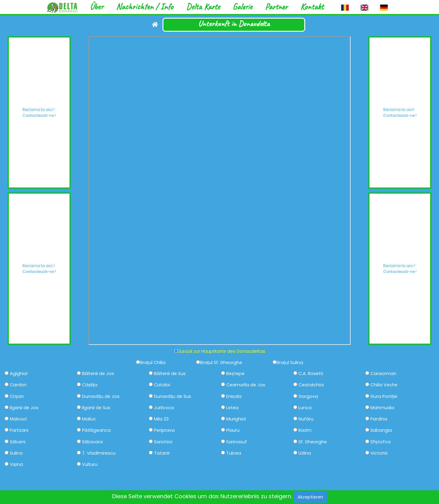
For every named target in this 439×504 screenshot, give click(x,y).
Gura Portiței (384, 397)
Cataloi (162, 385)
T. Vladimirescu (99, 453)
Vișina (16, 465)
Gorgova (308, 397)
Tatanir (162, 453)
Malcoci (18, 419)
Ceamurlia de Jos (246, 385)
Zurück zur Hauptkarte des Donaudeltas (222, 351)
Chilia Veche (384, 385)
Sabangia (381, 430)
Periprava (164, 430)
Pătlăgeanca (96, 430)
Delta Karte (203, 7)
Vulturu (90, 465)
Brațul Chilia (153, 363)
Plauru (233, 430)
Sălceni (18, 442)
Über (97, 7)
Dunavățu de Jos (101, 397)
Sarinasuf (237, 442)
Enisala (234, 397)
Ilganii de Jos (24, 408)
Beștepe (235, 374)
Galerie (242, 7)
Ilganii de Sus (96, 408)
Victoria (379, 453)
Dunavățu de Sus (173, 397)
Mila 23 (161, 419)
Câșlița (90, 385)
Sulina (16, 453)
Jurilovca (164, 408)
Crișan (17, 397)
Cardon (18, 385)
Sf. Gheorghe (313, 442)
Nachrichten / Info (145, 7)
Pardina (379, 419)
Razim (305, 430)
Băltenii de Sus (170, 374)
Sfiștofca (380, 442)
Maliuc (89, 419)
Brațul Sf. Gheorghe (221, 363)
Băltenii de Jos (98, 374)
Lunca (305, 408)
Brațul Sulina (290, 363)
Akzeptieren (310, 497)
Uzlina (305, 453)
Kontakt (312, 7)
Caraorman (383, 374)
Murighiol (236, 419)
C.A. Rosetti (311, 374)
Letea (232, 408)
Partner (276, 7)
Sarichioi (163, 442)
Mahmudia (382, 408)
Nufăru (306, 419)
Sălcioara (92, 442)
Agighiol (19, 374)
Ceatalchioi (311, 385)
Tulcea (234, 453)
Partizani (19, 430)
